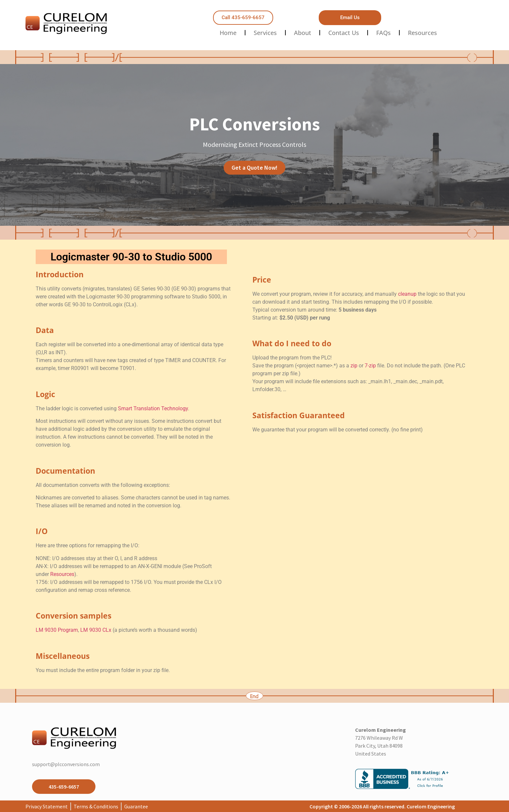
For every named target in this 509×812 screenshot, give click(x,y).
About (303, 33)
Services (265, 33)
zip (354, 366)
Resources (422, 33)
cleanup (407, 294)
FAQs (383, 33)
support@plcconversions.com (66, 764)
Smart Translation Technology (153, 408)
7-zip (370, 366)
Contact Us (344, 33)
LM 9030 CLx (96, 630)
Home (228, 33)
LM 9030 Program (57, 630)
